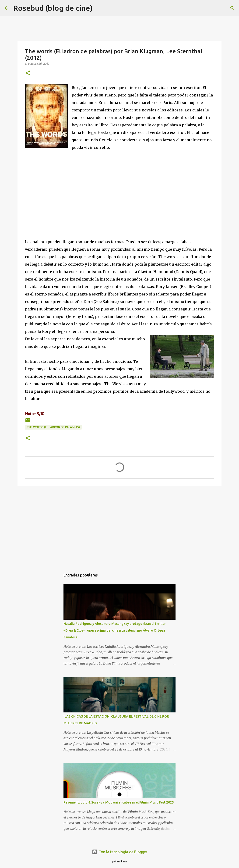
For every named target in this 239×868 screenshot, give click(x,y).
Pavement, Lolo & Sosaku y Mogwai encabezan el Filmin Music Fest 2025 (119, 802)
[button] (28, 73)
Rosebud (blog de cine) (53, 8)
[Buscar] (99, 8)
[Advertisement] (119, 526)
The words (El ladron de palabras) (53, 427)
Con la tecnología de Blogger (120, 852)
